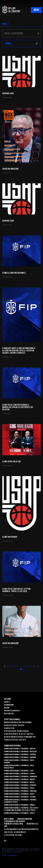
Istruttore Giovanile (12, 719)
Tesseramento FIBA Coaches (14, 821)
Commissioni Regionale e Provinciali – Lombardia (20, 777)
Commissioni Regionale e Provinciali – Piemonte (20, 785)
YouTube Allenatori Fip (12, 711)
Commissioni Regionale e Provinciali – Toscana (20, 797)
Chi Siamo (8, 699)
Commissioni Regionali (12, 746)
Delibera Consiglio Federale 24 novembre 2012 (20, 737)
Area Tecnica (9, 819)
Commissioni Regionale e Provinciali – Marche (19, 779)
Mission (7, 708)
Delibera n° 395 (9, 728)
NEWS (4, 24)
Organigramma (9, 705)
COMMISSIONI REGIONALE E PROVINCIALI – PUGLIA (19, 788)
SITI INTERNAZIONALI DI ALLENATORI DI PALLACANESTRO (21, 829)
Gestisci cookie (17, 852)
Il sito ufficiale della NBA (13, 835)
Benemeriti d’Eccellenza (13, 824)
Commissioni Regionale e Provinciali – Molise (19, 782)
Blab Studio (13, 855)
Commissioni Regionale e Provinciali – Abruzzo (20, 749)
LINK (6, 826)
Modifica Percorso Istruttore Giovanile (18, 722)
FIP (5, 841)
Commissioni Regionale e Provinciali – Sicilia (19, 794)
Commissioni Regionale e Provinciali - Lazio (19, 771)
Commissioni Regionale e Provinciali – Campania (20, 757)
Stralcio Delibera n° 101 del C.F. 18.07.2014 (19, 734)
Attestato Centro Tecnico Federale (16, 731)
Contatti (7, 702)
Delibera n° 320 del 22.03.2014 (14, 725)
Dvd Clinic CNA (9, 714)
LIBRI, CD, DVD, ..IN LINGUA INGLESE (15, 832)
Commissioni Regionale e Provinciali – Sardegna (20, 791)
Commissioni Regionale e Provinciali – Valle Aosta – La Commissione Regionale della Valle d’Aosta (21, 809)
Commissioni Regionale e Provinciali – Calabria (20, 754)
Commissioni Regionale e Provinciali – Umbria (19, 805)
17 (38, 666)
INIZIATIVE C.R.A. (32, 824)
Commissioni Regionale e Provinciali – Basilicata (20, 752)
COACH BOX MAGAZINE (25, 819)
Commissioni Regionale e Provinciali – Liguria (19, 774)
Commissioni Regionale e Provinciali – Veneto (19, 813)
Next (21, 669)
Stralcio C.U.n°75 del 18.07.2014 (15, 740)
